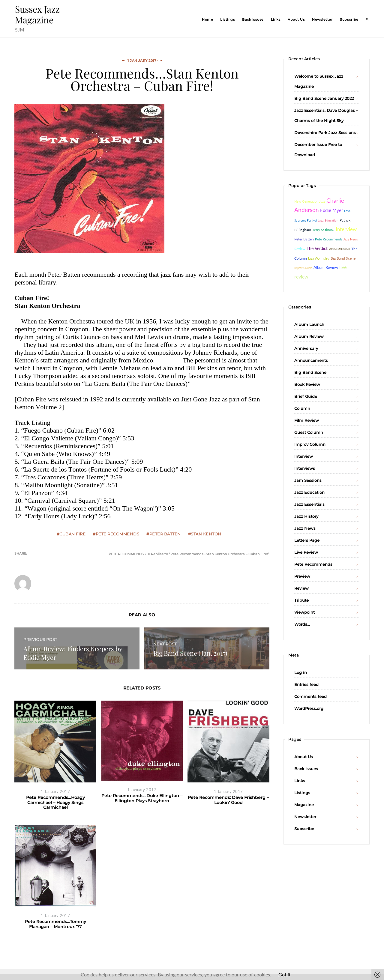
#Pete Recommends (116, 534)
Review (301, 588)
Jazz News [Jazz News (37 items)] (351, 239)
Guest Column (309, 432)
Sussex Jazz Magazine (37, 14)
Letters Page (307, 540)
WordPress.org (309, 708)
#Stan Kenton (205, 534)
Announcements (311, 360)
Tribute (301, 600)
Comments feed (310, 696)
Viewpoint (304, 612)
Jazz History (306, 516)
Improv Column (310, 444)
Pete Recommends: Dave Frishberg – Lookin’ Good (228, 800)
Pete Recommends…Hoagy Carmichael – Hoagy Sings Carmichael (55, 802)
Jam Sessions (308, 480)
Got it (285, 974)
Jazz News (305, 528)
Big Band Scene (310, 372)
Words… (302, 624)
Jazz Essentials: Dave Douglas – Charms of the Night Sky (326, 115)
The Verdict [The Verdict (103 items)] (317, 248)
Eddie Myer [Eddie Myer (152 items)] (331, 210)
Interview (304, 456)
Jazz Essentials (309, 504)
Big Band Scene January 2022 (324, 98)
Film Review (307, 420)
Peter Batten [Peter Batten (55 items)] (304, 239)
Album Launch (309, 324)
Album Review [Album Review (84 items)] (326, 267)
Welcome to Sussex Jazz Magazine (319, 81)
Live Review (306, 552)
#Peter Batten (164, 534)
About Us (296, 19)
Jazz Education (309, 492)
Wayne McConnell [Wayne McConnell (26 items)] (339, 249)
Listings (228, 19)
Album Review (309, 336)
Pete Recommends (126, 554)
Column (302, 408)
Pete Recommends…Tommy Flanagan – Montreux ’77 (55, 924)
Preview (302, 576)
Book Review (307, 384)
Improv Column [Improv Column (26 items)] (303, 268)
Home (207, 19)
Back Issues (253, 19)
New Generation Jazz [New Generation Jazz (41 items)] (310, 201)
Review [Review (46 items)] (300, 249)
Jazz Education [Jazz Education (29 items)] (328, 220)
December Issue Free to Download (318, 150)
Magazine (304, 805)
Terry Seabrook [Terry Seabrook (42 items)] (323, 230)
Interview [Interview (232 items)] (346, 229)
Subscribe (349, 19)
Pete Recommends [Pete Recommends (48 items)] (329, 239)
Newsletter (322, 19)
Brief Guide (306, 396)
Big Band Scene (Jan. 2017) (190, 653)
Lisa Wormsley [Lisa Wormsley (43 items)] (319, 258)
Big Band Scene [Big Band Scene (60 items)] (343, 258)
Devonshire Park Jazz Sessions (325, 133)
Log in (301, 672)
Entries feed (306, 684)
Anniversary (306, 348)
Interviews (305, 468)
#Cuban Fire (71, 534)
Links (276, 19)
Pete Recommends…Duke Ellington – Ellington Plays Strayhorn (142, 798)
